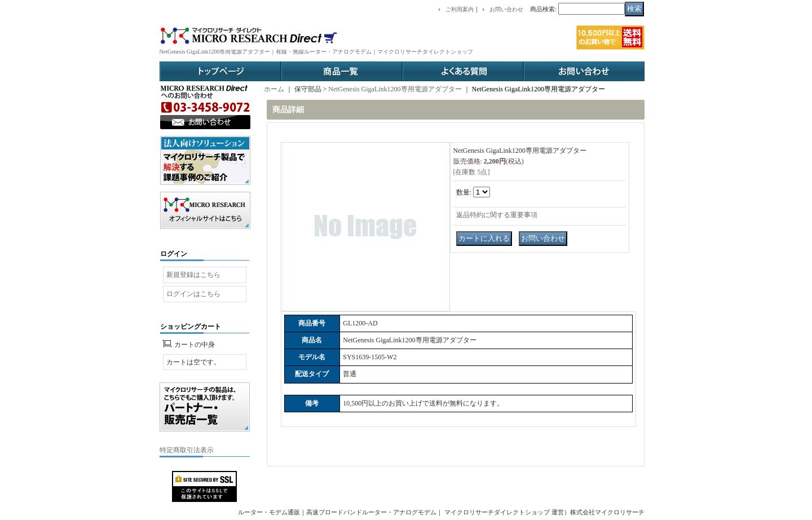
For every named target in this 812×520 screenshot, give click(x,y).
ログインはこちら (193, 294)
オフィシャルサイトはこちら (205, 210)
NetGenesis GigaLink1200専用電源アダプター (395, 89)
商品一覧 (341, 71)
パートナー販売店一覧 (205, 407)
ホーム (274, 89)
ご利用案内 (460, 9)
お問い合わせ (584, 71)
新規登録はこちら (193, 275)
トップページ (220, 71)
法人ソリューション (205, 160)
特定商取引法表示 (187, 450)
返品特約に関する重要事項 (497, 215)
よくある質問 (463, 71)
